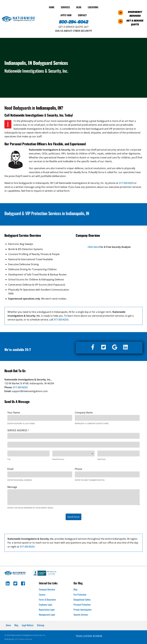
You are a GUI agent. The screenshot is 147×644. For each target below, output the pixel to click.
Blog (79, 7)
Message (12, 486)
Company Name (84, 412)
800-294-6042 (74, 22)
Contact (82, 15)
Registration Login (47, 609)
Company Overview (47, 589)
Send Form (73, 516)
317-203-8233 (20, 387)
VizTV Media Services (23, 639)
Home (52, 7)
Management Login (47, 614)
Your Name (14, 412)
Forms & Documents (48, 599)
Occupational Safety (82, 599)
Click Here (93, 246)
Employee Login (46, 604)
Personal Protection (82, 604)
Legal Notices (28, 625)
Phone (78, 468)
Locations (93, 7)
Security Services (81, 614)
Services (65, 7)
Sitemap (41, 625)
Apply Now (66, 15)
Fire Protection (80, 594)
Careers (42, 594)
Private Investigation (82, 609)
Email (10, 468)
